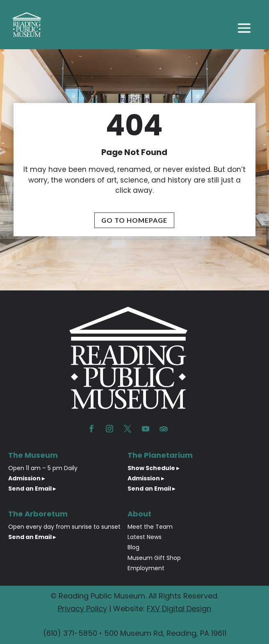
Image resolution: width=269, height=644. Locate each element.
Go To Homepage (134, 220)
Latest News (145, 537)
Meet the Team (150, 527)
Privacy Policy (82, 609)
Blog (133, 547)
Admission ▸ (26, 478)
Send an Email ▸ (32, 489)
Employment (146, 568)
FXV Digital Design (179, 609)
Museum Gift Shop (154, 558)
